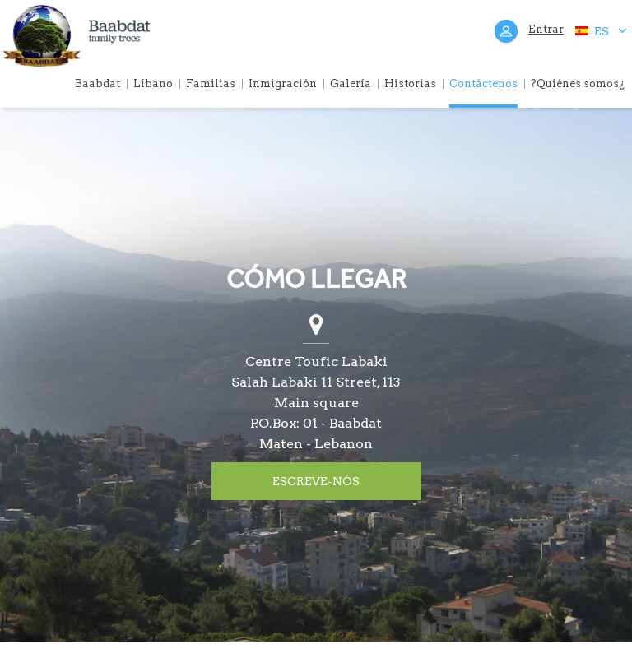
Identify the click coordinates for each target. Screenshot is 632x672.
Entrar (546, 29)
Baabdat (98, 83)
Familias (211, 83)
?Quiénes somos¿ (578, 83)
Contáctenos (483, 83)
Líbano (153, 83)
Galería (351, 83)
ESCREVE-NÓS (316, 481)
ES (601, 31)
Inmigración (283, 83)
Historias (410, 83)
